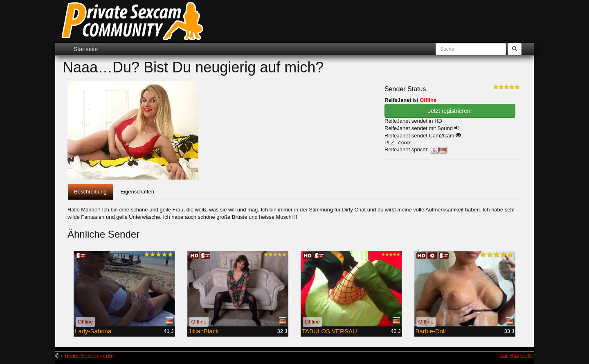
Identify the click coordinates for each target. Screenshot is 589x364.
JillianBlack (204, 331)
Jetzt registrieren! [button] (450, 111)
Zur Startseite (517, 356)
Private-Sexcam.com (87, 356)
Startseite (86, 49)
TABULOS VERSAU (329, 331)
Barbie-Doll (431, 331)
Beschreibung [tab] (90, 192)
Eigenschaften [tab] (137, 192)
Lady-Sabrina (93, 331)
